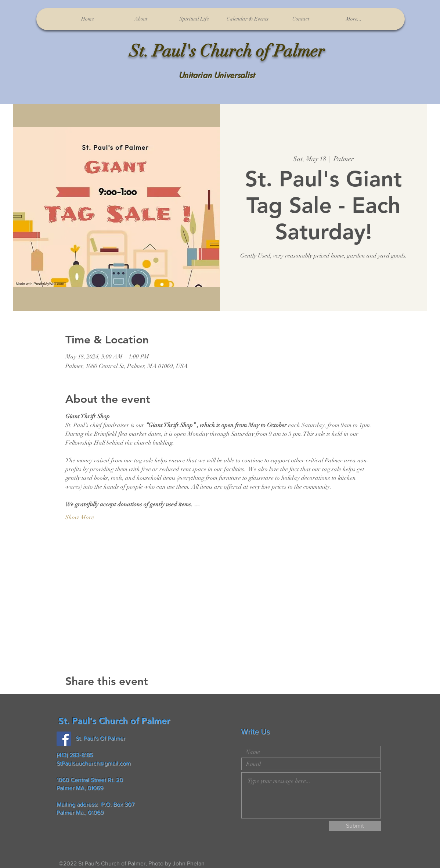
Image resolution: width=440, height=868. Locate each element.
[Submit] (355, 826)
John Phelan (189, 863)
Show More (80, 517)
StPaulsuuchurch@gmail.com (94, 763)
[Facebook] (64, 739)
